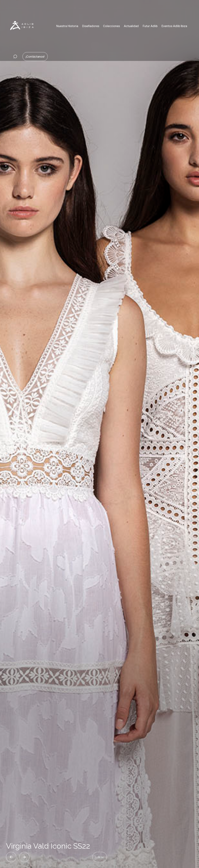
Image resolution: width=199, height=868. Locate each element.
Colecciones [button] (111, 26)
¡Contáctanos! (35, 57)
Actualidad (131, 26)
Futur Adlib (150, 26)
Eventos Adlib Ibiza (174, 26)
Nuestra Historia (67, 26)
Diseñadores (91, 26)
